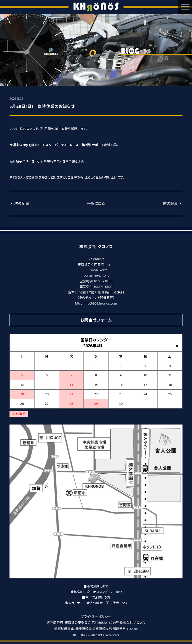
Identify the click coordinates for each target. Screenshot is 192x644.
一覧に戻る (96, 203)
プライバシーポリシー (96, 617)
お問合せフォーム (96, 320)
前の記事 (173, 203)
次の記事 (19, 203)
